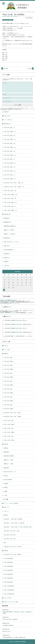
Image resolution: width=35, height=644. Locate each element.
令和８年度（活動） (9, 128)
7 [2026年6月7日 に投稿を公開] (4, 280)
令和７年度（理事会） (10, 139)
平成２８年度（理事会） (8, 20)
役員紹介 (6, 515)
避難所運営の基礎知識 (10, 226)
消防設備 (7, 254)
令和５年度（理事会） (10, 155)
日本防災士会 (3, 300)
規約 (5, 543)
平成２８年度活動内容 (9, 586)
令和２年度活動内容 (8, 558)
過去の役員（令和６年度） (10, 535)
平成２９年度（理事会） (10, 202)
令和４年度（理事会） (10, 163)
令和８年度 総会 (6, 631)
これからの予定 (7, 598)
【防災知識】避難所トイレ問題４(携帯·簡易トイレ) (16, 336)
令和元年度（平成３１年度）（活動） (14, 183)
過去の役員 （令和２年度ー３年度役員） (14, 519)
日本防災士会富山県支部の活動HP (8, 301)
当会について (7, 507)
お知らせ (7, 116)
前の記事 (6, 69)
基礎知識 (7, 218)
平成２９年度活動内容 (9, 590)
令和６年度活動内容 (8, 574)
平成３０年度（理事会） (11, 195)
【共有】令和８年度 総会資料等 (10, 619)
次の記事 (29, 69)
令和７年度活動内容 (8, 578)
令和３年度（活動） (10, 167)
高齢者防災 (7, 238)
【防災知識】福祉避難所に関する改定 (13, 320)
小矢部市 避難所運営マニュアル (8, 313)
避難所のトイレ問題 (9, 230)
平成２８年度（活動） (10, 206)
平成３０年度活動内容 (9, 594)
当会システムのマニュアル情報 (11, 602)
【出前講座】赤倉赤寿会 (8, 625)
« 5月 (4, 290)
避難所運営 (8, 222)
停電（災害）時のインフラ (11, 242)
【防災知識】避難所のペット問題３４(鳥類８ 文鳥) (14, 637)
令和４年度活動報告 (8, 566)
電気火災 (7, 246)
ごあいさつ (6, 511)
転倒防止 (7, 258)
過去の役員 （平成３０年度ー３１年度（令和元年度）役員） (18, 527)
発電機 (6, 262)
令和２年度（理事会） (10, 179)
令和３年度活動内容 (8, 562)
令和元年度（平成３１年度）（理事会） (14, 187)
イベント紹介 (8, 120)
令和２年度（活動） (9, 175)
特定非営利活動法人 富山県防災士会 (9, 302)
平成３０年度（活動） (10, 191)
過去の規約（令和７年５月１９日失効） (13, 547)
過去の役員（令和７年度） (10, 539)
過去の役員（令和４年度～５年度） (12, 531)
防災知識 (7, 214)
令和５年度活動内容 (8, 570)
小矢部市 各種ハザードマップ (7, 311)
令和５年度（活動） (10, 151)
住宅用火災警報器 (9, 250)
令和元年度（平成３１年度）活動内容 (13, 555)
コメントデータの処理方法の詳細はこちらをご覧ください (17, 109)
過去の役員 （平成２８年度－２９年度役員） (15, 523)
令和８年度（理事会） (10, 132)
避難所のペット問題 (10, 234)
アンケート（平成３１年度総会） (11, 503)
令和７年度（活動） (10, 135)
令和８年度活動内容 (8, 582)
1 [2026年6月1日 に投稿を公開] (9, 277)
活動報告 (7, 124)
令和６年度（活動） (10, 143)
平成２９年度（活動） (10, 199)
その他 (7, 265)
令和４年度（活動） (9, 159)
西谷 (24, 328)
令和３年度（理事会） (10, 171)
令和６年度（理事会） (10, 147)
